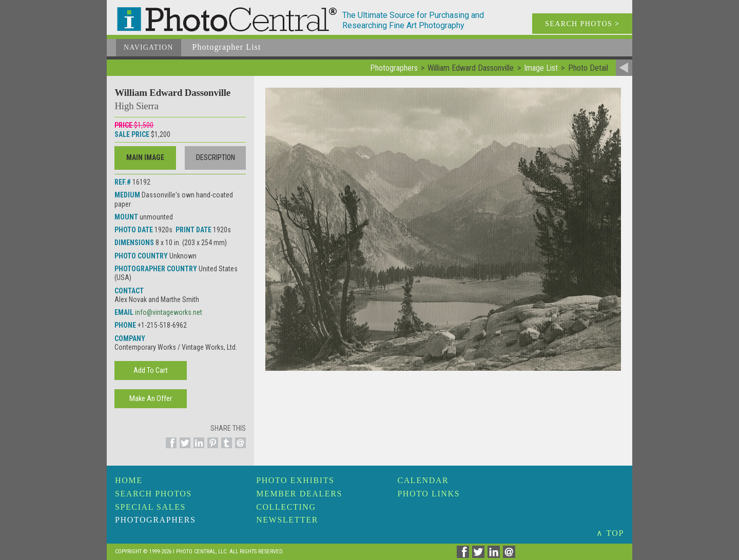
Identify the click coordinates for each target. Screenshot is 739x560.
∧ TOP (610, 533)
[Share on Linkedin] (197, 449)
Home (129, 480)
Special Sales (150, 507)
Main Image (145, 157)
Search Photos (153, 494)
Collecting (286, 507)
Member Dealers (299, 494)
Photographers (155, 520)
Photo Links (429, 494)
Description (216, 157)
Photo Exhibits (295, 480)
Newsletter (287, 520)
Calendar (423, 480)
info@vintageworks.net (169, 312)
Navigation (149, 47)
